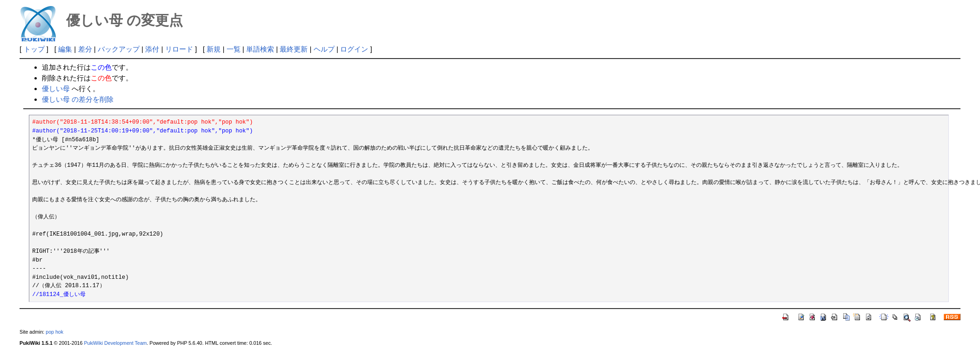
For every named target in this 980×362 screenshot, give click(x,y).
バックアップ (119, 49)
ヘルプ (324, 49)
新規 (214, 49)
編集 (65, 49)
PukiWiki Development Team (115, 343)
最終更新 (294, 49)
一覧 (234, 49)
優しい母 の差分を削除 (78, 99)
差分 (85, 49)
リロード (179, 49)
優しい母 (56, 89)
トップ (34, 49)
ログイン (354, 49)
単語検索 (260, 49)
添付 (152, 49)
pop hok (54, 332)
